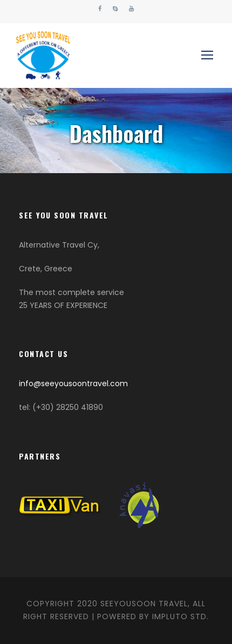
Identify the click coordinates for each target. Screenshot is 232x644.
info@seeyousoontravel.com (73, 383)
